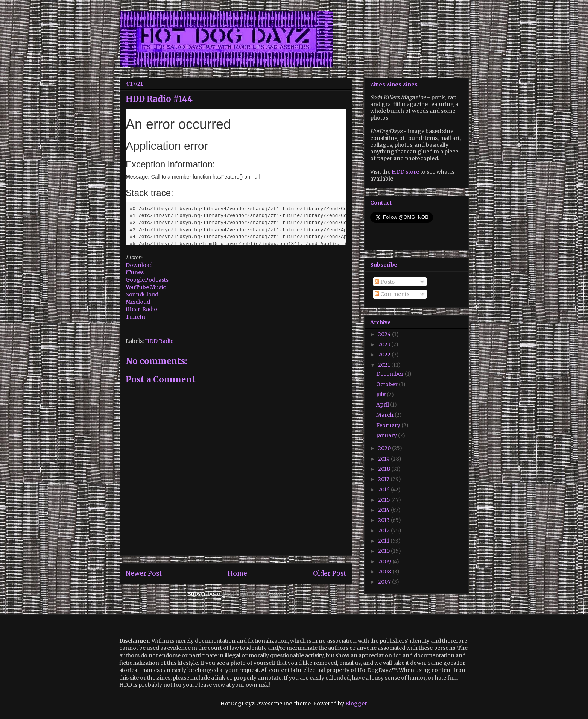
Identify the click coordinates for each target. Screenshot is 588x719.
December (390, 374)
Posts (385, 282)
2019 (384, 459)
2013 (384, 520)
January (387, 435)
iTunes (135, 272)
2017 (384, 479)
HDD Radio (159, 341)
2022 (385, 355)
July (381, 394)
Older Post (330, 573)
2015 (385, 500)
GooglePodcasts (147, 280)
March (385, 415)
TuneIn (135, 317)
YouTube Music (146, 287)
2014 (384, 510)
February (389, 425)
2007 (385, 582)
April (383, 405)
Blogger (356, 704)
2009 (385, 561)
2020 (385, 448)
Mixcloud (138, 302)
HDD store (405, 172)
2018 (385, 469)
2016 (384, 490)
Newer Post (144, 573)
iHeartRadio (141, 309)
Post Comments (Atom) (253, 594)
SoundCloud (142, 294)
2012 (384, 531)
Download (140, 265)
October (387, 384)
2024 (385, 334)
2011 (384, 541)
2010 (384, 551)
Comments (392, 294)
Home (237, 573)
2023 (385, 344)
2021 (385, 365)
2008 (385, 572)
